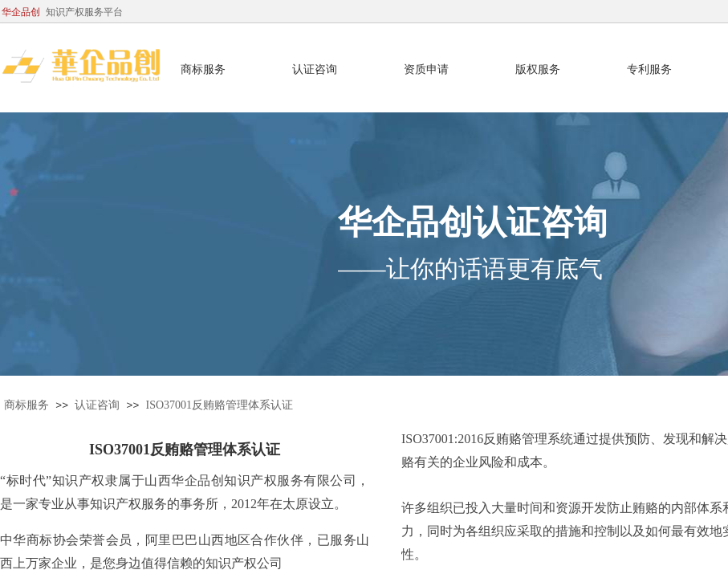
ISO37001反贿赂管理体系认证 (220, 405)
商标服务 (26, 405)
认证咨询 (97, 405)
